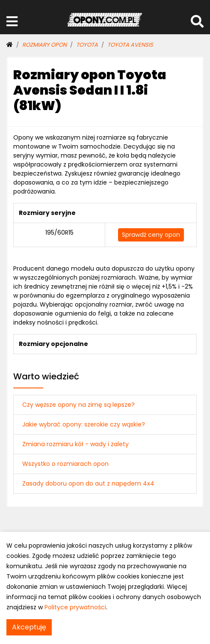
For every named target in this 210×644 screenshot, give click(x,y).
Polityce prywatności (75, 607)
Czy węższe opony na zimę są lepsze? (78, 405)
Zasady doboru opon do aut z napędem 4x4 (88, 483)
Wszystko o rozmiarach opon (65, 464)
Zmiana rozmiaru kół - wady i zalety (75, 444)
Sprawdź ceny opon (151, 235)
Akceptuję (29, 627)
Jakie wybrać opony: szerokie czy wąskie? (84, 424)
